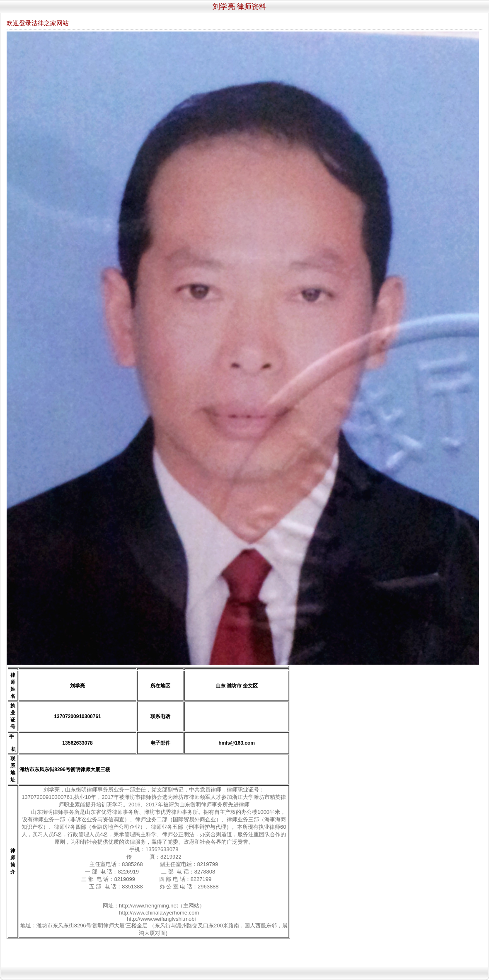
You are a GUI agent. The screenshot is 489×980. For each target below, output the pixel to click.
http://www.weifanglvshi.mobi (161, 919)
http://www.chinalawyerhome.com (159, 913)
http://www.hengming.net (148, 906)
